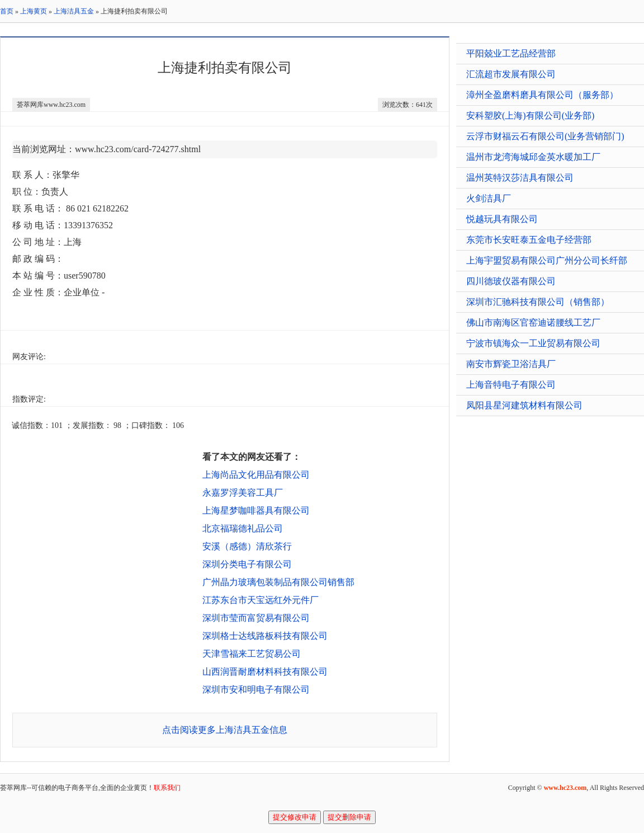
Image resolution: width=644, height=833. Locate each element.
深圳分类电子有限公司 (247, 564)
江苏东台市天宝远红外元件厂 (261, 600)
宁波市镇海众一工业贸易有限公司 (533, 343)
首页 (7, 11)
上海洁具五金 (74, 11)
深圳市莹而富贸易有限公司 (256, 618)
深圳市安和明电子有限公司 (256, 690)
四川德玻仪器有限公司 (511, 281)
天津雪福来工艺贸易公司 (252, 654)
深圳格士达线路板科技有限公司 (265, 636)
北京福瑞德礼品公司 (243, 528)
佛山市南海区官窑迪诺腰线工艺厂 (533, 323)
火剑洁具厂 (489, 198)
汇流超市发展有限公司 (511, 74)
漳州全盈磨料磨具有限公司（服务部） (542, 95)
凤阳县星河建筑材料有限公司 (524, 405)
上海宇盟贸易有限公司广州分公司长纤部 (547, 260)
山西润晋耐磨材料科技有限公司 (265, 672)
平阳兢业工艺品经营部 (511, 53)
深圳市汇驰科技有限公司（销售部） (538, 302)
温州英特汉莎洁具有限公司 (520, 178)
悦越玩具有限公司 (502, 219)
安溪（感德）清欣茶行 (247, 546)
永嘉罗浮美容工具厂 (243, 493)
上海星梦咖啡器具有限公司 (256, 510)
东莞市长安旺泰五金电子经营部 (529, 240)
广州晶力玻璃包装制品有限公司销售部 (278, 582)
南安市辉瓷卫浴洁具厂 (511, 364)
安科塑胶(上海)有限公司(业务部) (530, 116)
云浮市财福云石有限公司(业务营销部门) (545, 136)
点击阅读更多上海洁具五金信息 (225, 730)
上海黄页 (34, 11)
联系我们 (167, 788)
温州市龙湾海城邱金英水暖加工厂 (533, 157)
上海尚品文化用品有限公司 (256, 475)
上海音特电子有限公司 (511, 385)
